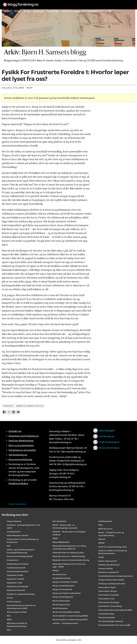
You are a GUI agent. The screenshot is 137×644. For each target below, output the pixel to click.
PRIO (100, 525)
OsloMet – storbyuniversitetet (65, 623)
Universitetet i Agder (107, 587)
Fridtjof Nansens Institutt (18, 564)
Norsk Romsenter (60, 608)
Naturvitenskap (71, 11)
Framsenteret (13, 560)
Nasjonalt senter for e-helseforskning (69, 556)
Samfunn (38, 11)
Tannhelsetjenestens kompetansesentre (116, 576)
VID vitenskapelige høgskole (111, 621)
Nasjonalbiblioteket (61, 542)
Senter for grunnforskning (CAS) (112, 547)
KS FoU (10, 598)
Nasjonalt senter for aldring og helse (68, 553)
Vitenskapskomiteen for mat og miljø (114, 625)
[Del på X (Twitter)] (9, 412)
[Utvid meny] (110, 11)
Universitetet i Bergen (108, 591)
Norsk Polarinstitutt (61, 601)
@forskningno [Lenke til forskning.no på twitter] (107, 431)
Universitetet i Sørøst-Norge (110, 606)
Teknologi (53, 11)
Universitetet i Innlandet (109, 595)
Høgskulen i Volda (15, 583)
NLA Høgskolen (59, 521)
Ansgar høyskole (14, 521)
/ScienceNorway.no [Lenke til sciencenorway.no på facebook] (109, 448)
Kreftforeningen (14, 602)
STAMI (101, 557)
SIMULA (102, 539)
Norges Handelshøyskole (63, 586)
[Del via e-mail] (18, 412)
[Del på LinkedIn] (13, 412)
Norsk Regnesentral (61, 604)
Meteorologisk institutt (17, 612)
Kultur (8, 11)
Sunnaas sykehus (106, 568)
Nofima (56, 570)
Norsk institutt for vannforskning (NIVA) (70, 619)
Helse (18, 11)
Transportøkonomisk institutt (111, 580)
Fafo (9, 546)
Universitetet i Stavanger (109, 602)
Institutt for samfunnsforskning (21, 594)
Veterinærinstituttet (107, 617)
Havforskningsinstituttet (18, 571)
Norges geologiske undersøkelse (67, 593)
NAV (9, 616)
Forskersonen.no (93, 11)
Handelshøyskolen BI (16, 568)
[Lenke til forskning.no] (68, 3)
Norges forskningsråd (62, 589)
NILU (9, 630)
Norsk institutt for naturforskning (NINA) (70, 616)
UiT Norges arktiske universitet (112, 584)
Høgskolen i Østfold (15, 579)
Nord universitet (59, 574)
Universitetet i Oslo (106, 599)
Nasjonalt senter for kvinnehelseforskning (71, 560)
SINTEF (101, 543)
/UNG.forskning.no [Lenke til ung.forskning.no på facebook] (109, 442)
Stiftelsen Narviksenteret (109, 565)
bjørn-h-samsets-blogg (30, 406)
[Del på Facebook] (4, 412)
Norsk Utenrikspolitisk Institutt (66, 612)
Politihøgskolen (105, 521)
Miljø (27, 11)
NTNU (55, 538)
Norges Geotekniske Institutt (65, 582)
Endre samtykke (17, 504)
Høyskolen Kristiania (16, 590)
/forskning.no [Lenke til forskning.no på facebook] (107, 436)
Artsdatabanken (14, 532)
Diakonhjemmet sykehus (18, 535)
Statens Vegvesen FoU (108, 561)
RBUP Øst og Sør (105, 529)
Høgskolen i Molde (15, 575)
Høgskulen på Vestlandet (18, 586)
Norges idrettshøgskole (63, 597)
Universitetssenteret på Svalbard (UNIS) (115, 610)
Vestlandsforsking (106, 614)
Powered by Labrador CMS (68, 640)
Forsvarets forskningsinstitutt (20, 556)
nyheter (8, 406)
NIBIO (9, 619)
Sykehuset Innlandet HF (109, 572)
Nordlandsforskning (61, 578)
